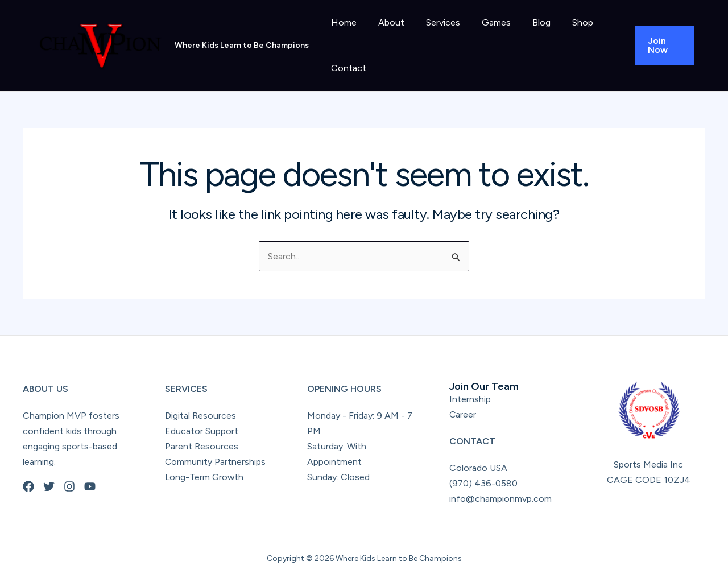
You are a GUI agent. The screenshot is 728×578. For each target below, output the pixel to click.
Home (342, 22)
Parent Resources (202, 446)
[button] (663, 46)
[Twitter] (49, 486)
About (386, 22)
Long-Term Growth (205, 477)
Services (435, 22)
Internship (470, 399)
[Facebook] (28, 486)
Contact (347, 68)
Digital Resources (200, 416)
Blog (526, 22)
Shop (564, 22)
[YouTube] (90, 486)
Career (463, 414)
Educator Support (202, 431)
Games (484, 22)
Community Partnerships (216, 462)
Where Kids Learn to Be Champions (242, 45)
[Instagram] (69, 486)
